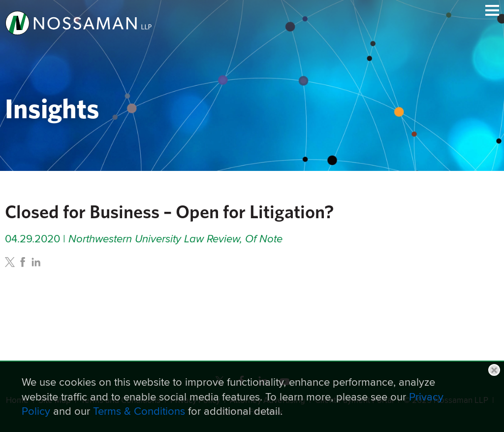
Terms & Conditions (139, 411)
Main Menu (492, 10)
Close (494, 370)
